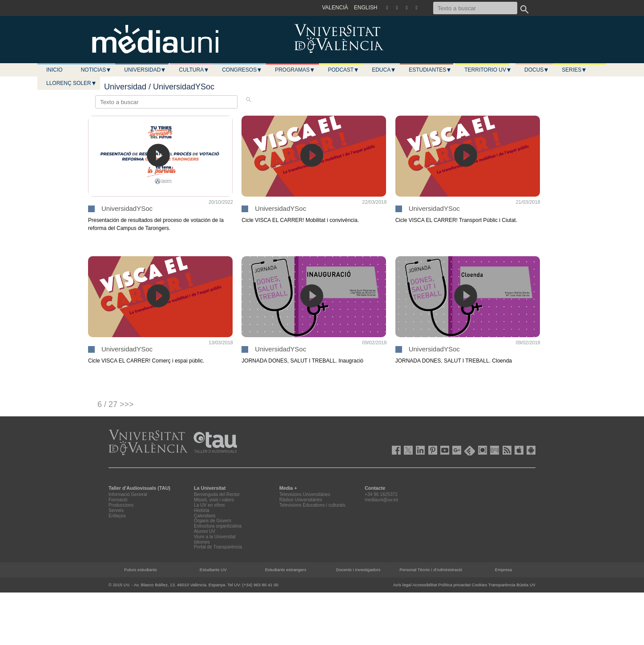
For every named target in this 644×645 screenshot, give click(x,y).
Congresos (242, 70)
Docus (537, 70)
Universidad (145, 70)
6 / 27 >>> (116, 404)
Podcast (343, 70)
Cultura (194, 70)
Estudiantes (430, 70)
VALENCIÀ (335, 8)
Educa (384, 70)
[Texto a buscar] (475, 8)
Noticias (96, 70)
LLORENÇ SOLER (71, 83)
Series (574, 70)
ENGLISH (366, 8)
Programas (295, 70)
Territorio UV (488, 70)
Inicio (54, 70)
